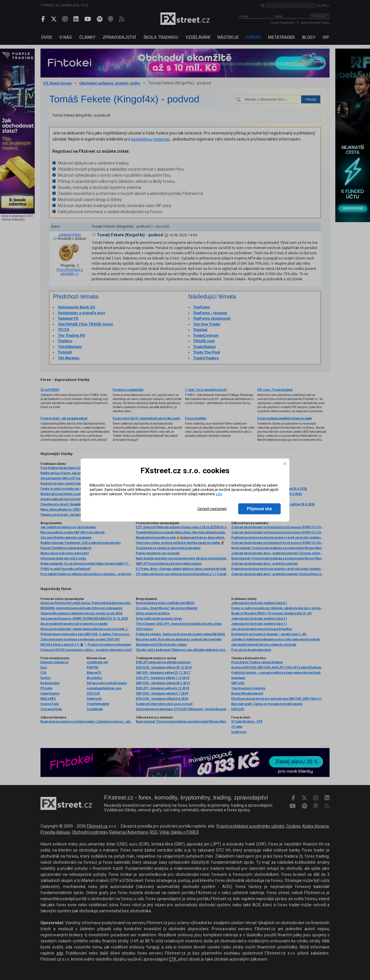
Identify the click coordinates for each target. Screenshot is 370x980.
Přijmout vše (259, 509)
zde (219, 494)
